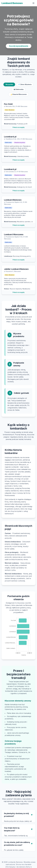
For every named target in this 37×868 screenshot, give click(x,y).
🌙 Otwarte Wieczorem (18, 94)
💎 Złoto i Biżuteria (25, 84)
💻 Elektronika (18, 89)
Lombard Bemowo (12, 3)
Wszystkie (9, 84)
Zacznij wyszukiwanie (19, 46)
